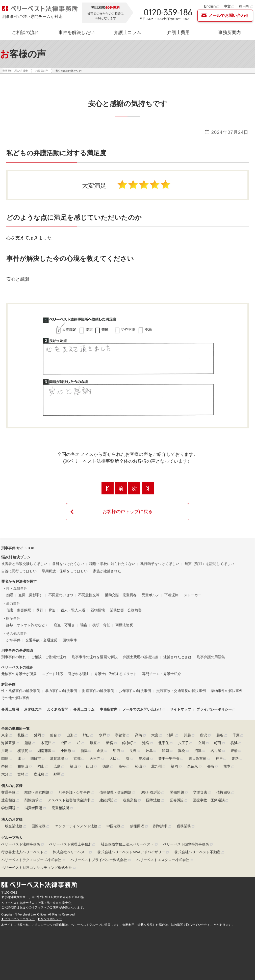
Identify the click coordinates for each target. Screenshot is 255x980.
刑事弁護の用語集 (211, 657)
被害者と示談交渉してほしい (24, 564)
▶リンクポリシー (50, 919)
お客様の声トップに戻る (127, 512)
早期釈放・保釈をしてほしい (65, 571)
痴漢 (10, 595)
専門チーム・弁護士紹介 (162, 674)
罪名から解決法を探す (19, 581)
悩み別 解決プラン (16, 557)
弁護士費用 (178, 33)
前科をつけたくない (68, 564)
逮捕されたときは (177, 657)
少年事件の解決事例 (135, 691)
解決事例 (8, 684)
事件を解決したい (76, 33)
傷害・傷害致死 (19, 610)
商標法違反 (124, 625)
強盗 (84, 625)
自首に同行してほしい (19, 571)
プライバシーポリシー (214, 709)
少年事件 (13, 640)
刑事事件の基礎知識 (17, 650)
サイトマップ (181, 709)
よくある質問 (58, 709)
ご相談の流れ (25, 33)
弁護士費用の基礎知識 (140, 657)
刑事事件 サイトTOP (18, 548)
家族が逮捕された (107, 571)
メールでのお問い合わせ (142, 709)
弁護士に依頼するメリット (116, 674)
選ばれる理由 (79, 674)
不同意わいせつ (61, 595)
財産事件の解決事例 (98, 691)
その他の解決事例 (15, 698)
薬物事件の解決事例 (227, 691)
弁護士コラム (127, 33)
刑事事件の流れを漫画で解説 (95, 657)
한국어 (244, 6)
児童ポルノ (150, 595)
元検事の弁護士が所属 (19, 674)
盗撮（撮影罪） (31, 595)
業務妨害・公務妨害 (126, 610)
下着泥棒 (171, 595)
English (210, 6)
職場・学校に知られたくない (112, 564)
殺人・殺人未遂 (73, 610)
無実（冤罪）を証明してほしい (209, 564)
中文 (227, 6)
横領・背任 (101, 625)
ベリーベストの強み (17, 667)
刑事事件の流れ (14, 657)
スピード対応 (52, 674)
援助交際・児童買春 (121, 595)
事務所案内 (229, 33)
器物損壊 (98, 610)
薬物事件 (70, 640)
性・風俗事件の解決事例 (21, 691)
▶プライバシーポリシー (18, 919)
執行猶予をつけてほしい (160, 564)
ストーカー (193, 595)
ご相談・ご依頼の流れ (49, 657)
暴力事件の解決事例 (61, 691)
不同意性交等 (89, 595)
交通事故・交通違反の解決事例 (181, 691)
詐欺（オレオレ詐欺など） (28, 625)
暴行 (40, 610)
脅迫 (52, 610)
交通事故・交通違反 (41, 640)
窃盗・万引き (64, 625)
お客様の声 (33, 709)
